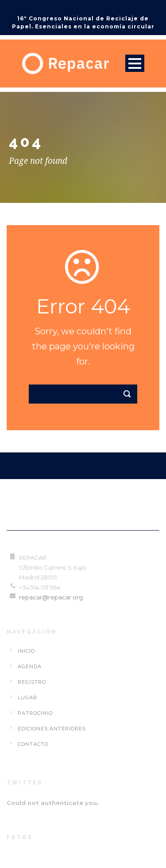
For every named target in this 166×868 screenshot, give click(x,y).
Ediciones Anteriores (52, 729)
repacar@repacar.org (51, 597)
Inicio (26, 651)
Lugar (27, 698)
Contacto (33, 744)
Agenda (30, 666)
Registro (32, 682)
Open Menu (135, 63)
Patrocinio (35, 713)
